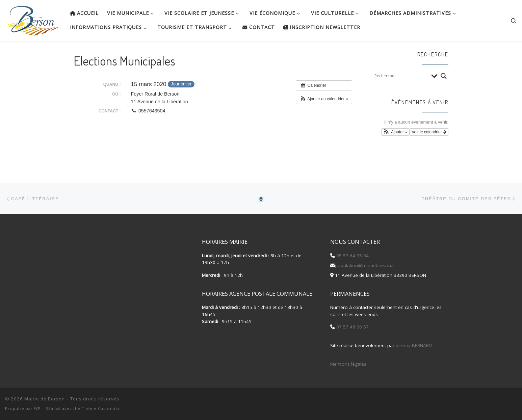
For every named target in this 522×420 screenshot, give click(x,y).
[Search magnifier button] (444, 76)
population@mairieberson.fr (365, 265)
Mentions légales (348, 364)
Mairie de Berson (45, 399)
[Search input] (401, 76)
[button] (324, 99)
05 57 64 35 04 (352, 255)
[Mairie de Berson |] (32, 19)
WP (37, 408)
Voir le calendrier (429, 132)
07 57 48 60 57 (352, 327)
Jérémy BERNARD (414, 345)
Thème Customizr (101, 408)
